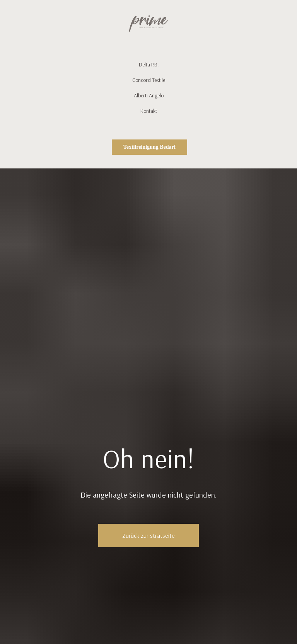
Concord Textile (149, 80)
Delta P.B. (149, 65)
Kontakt (149, 111)
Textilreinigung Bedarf (150, 147)
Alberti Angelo (149, 95)
